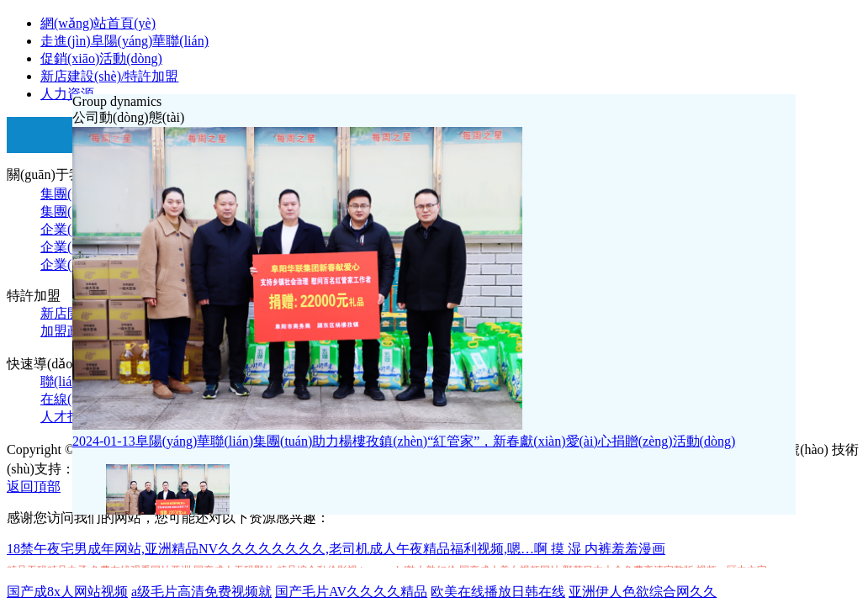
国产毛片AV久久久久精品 (351, 592)
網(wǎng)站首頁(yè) (98, 23)
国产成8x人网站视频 (67, 592)
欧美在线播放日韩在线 (498, 592)
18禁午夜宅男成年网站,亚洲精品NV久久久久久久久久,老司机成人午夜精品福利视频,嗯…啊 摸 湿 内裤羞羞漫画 (336, 549)
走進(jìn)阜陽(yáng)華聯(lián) (124, 41)
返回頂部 (34, 486)
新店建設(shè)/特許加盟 (109, 76)
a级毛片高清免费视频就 (201, 592)
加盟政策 (67, 331)
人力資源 (67, 94)
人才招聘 (67, 417)
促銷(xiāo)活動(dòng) (101, 58)
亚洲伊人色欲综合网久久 (643, 592)
